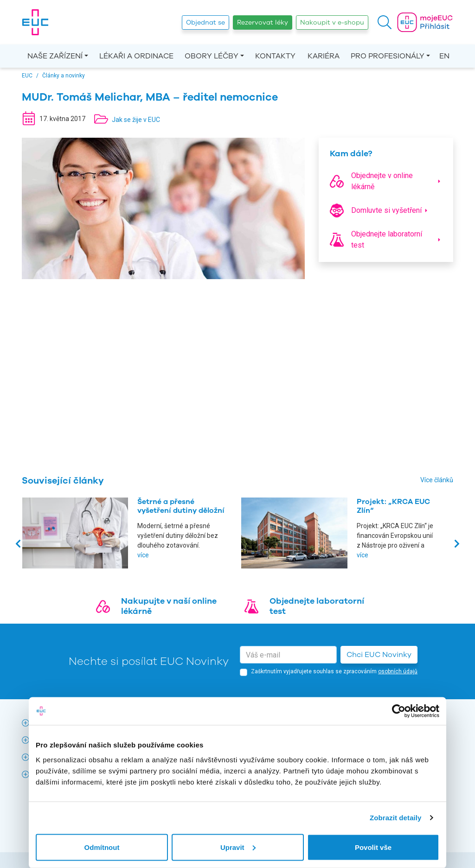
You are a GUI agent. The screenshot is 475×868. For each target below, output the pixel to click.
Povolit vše (373, 847)
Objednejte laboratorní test (317, 606)
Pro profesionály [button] (388, 56)
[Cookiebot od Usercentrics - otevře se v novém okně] (399, 711)
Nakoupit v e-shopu (332, 22)
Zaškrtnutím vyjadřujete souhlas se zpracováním (334, 671)
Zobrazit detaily (396, 818)
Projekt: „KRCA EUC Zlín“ (393, 506)
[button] (385, 22)
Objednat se (205, 22)
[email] (288, 655)
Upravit (238, 847)
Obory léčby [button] (212, 56)
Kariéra (324, 56)
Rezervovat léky (263, 22)
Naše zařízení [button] (55, 56)
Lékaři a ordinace (136, 56)
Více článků (437, 480)
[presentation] (19, 543)
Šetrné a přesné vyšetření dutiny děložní (181, 506)
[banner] (35, 22)
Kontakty (275, 56)
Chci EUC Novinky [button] (379, 655)
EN (444, 56)
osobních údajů (398, 671)
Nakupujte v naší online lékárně (169, 606)
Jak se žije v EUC (136, 120)
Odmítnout (102, 847)
